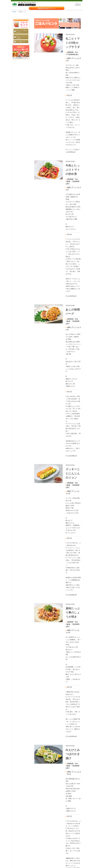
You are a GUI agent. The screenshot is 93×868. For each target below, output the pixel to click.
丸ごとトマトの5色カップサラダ (22, 26)
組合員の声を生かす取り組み (66, 861)
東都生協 (24, 4)
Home (14, 12)
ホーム (16, 856)
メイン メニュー (78, 4)
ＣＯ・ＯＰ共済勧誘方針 (48, 861)
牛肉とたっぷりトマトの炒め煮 (22, 32)
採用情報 (37, 856)
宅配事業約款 (55, 859)
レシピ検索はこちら (70, 20)
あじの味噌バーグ (21, 37)
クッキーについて (19, 859)
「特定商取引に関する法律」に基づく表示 (26, 861)
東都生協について (26, 856)
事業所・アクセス (47, 856)
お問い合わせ (44, 859)
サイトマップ (68, 856)
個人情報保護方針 (32, 859)
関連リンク (58, 856)
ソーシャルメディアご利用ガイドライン (26, 864)
